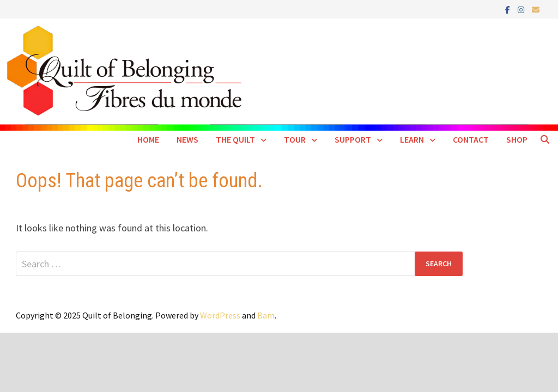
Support (353, 139)
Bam (266, 315)
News (187, 139)
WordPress (220, 315)
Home (148, 139)
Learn (412, 139)
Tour (295, 139)
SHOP (517, 139)
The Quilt (235, 139)
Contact (471, 139)
